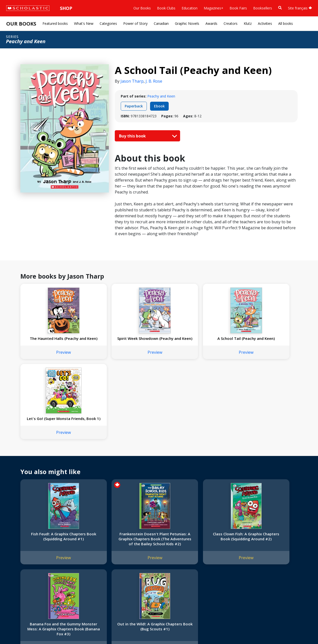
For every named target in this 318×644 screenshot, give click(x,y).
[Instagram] (157, 540)
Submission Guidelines (27, 593)
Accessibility (19, 563)
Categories (108, 23)
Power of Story (135, 23)
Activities (265, 23)
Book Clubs (166, 8)
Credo (14, 545)
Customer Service (169, 547)
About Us (16, 539)
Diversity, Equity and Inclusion (33, 557)
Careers (15, 587)
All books (286, 23)
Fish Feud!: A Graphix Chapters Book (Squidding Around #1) (46, 469)
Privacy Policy (37, 629)
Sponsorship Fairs (23, 575)
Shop (66, 8)
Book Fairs (238, 8)
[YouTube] (176, 540)
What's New (84, 23)
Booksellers (263, 8)
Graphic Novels (187, 23)
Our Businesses (21, 551)
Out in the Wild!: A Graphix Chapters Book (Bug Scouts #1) (271, 469)
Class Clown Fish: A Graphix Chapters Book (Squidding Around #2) (158, 469)
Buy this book (147, 136)
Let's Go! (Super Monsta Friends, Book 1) (215, 343)
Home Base (127, 539)
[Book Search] (280, 8)
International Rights (84, 539)
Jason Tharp (132, 81)
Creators (231, 23)
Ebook (159, 106)
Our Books (142, 8)
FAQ (72, 551)
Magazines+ (214, 8)
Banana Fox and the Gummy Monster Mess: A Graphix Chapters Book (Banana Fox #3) (215, 469)
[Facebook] (166, 540)
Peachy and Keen (161, 96)
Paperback (134, 106)
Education (190, 8)
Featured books (55, 23)
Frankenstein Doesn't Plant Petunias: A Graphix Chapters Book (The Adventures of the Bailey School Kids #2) (102, 469)
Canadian (161, 23)
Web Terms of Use (66, 629)
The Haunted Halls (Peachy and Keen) (46, 341)
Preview (46, 362)
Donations (17, 569)
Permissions (78, 545)
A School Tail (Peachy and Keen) (158, 341)
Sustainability (19, 581)
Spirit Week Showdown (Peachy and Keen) (102, 341)
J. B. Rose (154, 81)
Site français (300, 8)
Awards (211, 23)
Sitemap (16, 629)
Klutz (248, 23)
